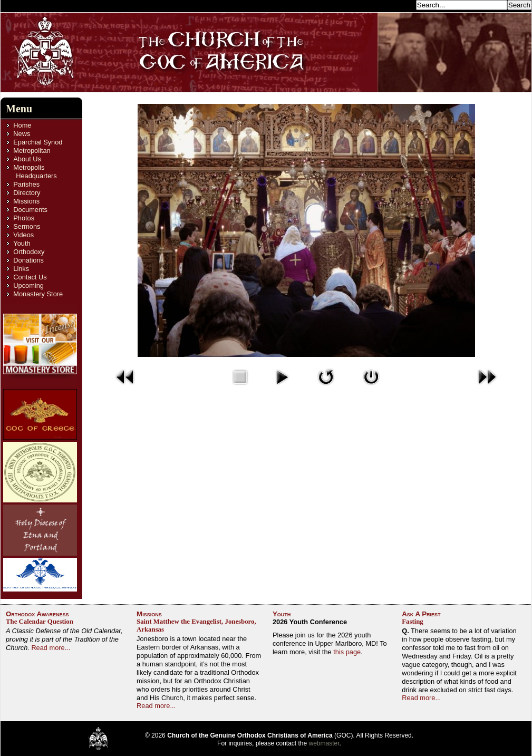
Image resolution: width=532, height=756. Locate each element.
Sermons (27, 226)
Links (21, 269)
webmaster (324, 743)
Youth (22, 243)
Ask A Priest (421, 614)
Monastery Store (38, 294)
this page (347, 652)
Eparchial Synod (38, 142)
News (22, 134)
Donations (28, 260)
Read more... (51, 648)
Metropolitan (32, 151)
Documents (30, 210)
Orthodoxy (29, 252)
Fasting (413, 622)
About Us (27, 159)
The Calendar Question (40, 622)
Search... (399, 4)
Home (22, 125)
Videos (23, 235)
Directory (27, 193)
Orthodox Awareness (37, 614)
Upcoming (28, 285)
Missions (26, 201)
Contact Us (30, 277)
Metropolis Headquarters (35, 172)
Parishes (26, 184)
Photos (24, 218)
